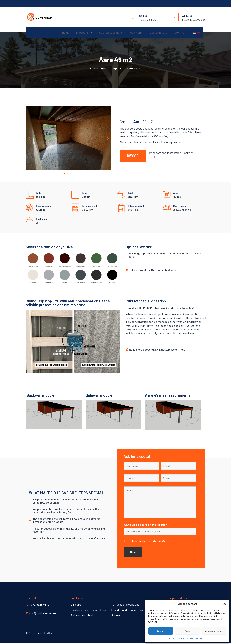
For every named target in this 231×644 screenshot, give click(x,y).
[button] (225, 604)
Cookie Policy (174, 638)
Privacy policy (187, 638)
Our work (128, 32)
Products (72, 33)
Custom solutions (101, 32)
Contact (176, 32)
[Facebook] (204, 4)
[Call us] (132, 17)
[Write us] (175, 17)
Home (51, 32)
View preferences (214, 631)
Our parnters (153, 32)
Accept (161, 631)
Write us (187, 16)
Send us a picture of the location (146, 525)
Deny (187, 631)
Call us (143, 16)
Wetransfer (160, 541)
